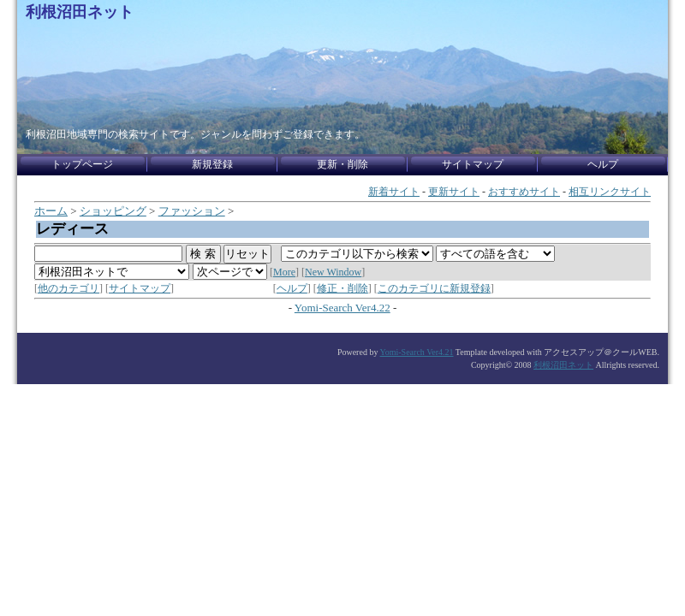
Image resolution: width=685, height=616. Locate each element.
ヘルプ (292, 288)
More (284, 272)
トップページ (82, 164)
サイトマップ (140, 288)
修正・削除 (342, 288)
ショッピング (113, 211)
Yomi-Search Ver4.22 (342, 308)
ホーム (51, 211)
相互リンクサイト (610, 192)
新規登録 (212, 164)
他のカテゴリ (68, 288)
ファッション (192, 211)
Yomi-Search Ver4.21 (417, 352)
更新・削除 (342, 164)
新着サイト (394, 192)
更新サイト (454, 192)
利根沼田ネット (80, 12)
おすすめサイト (524, 192)
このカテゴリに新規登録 (434, 288)
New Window (333, 272)
